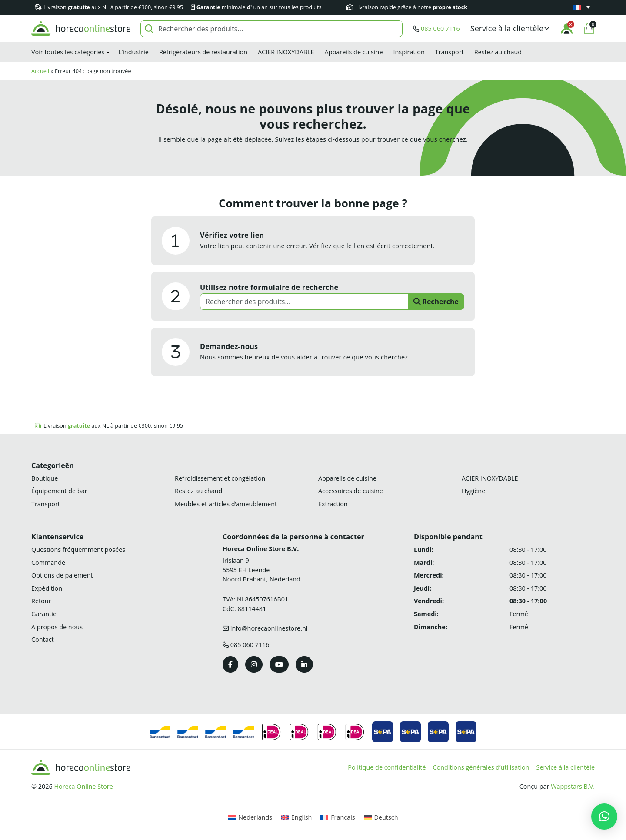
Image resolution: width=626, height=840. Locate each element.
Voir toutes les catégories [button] (68, 52)
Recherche (436, 302)
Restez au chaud (498, 52)
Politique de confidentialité (387, 767)
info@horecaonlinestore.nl (269, 628)
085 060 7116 (440, 28)
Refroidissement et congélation (220, 478)
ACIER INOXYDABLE (286, 52)
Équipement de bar (59, 491)
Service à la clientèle (566, 767)
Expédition (47, 588)
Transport (450, 52)
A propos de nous (57, 627)
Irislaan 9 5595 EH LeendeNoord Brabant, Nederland (261, 570)
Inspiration (409, 52)
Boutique (45, 478)
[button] (510, 28)
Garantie (44, 614)
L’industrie (133, 52)
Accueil (40, 71)
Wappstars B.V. (573, 786)
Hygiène (473, 491)
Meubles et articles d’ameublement (226, 504)
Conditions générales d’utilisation (481, 767)
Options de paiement (62, 575)
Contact (43, 639)
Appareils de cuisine (354, 52)
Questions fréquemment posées (78, 549)
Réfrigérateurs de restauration (203, 52)
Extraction (333, 504)
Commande (48, 563)
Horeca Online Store (83, 786)
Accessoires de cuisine (351, 491)
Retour (41, 601)
